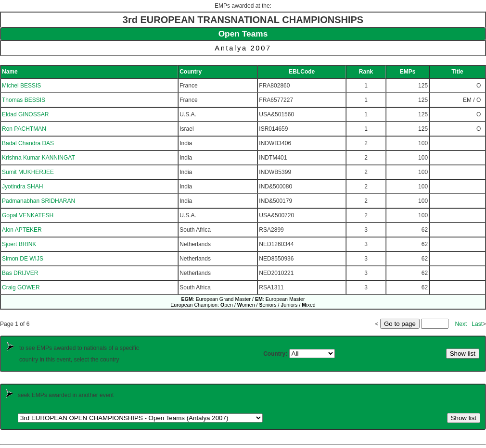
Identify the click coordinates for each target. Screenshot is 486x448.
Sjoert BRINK (19, 244)
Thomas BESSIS (24, 100)
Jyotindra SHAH (22, 187)
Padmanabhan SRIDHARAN (38, 201)
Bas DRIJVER (20, 273)
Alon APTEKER (22, 230)
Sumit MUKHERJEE (28, 172)
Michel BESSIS (21, 86)
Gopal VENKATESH (28, 215)
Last (477, 324)
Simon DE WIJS (23, 259)
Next (461, 324)
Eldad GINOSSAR (25, 114)
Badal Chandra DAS (28, 143)
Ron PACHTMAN (24, 129)
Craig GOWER (21, 287)
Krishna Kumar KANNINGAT (38, 158)
